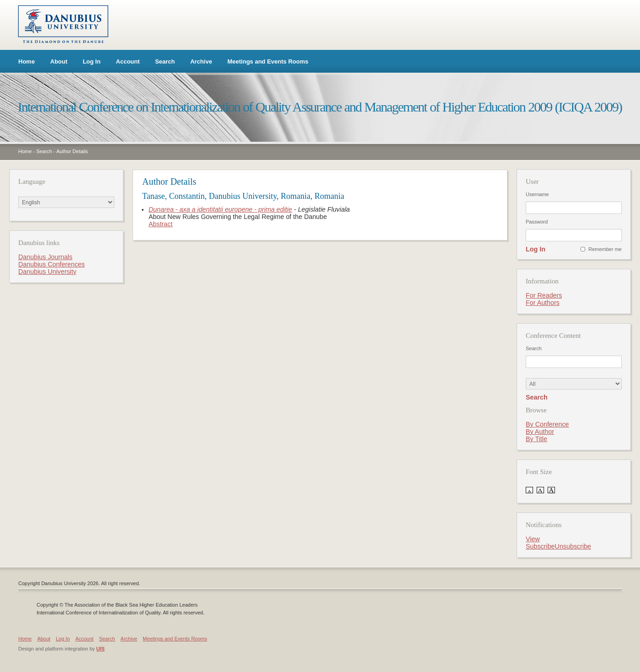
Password (537, 222)
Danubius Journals (45, 257)
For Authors (543, 303)
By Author (540, 432)
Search (165, 61)
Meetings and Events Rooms (268, 61)
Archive (201, 61)
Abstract (160, 224)
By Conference (547, 424)
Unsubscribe (573, 546)
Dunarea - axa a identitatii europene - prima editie (220, 209)
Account (128, 61)
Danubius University (47, 272)
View (533, 539)
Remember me (605, 249)
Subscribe (540, 546)
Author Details (72, 151)
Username (537, 194)
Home (27, 61)
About (59, 61)
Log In (92, 61)
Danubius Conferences (51, 264)
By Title (536, 439)
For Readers (544, 295)
